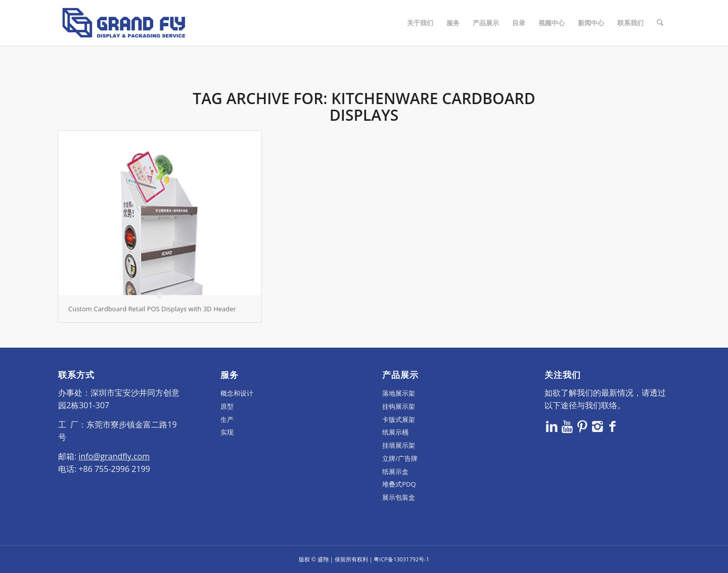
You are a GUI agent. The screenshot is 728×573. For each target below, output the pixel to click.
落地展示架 (399, 393)
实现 (227, 432)
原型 (227, 406)
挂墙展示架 (399, 445)
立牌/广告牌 (400, 458)
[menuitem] (420, 23)
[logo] (124, 23)
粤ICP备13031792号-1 (401, 559)
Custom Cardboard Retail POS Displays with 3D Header (152, 309)
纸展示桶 (395, 432)
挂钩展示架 (399, 406)
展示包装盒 (399, 497)
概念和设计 (237, 393)
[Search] (660, 23)
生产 (227, 419)
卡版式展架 (399, 419)
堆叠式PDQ (399, 484)
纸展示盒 (395, 471)
